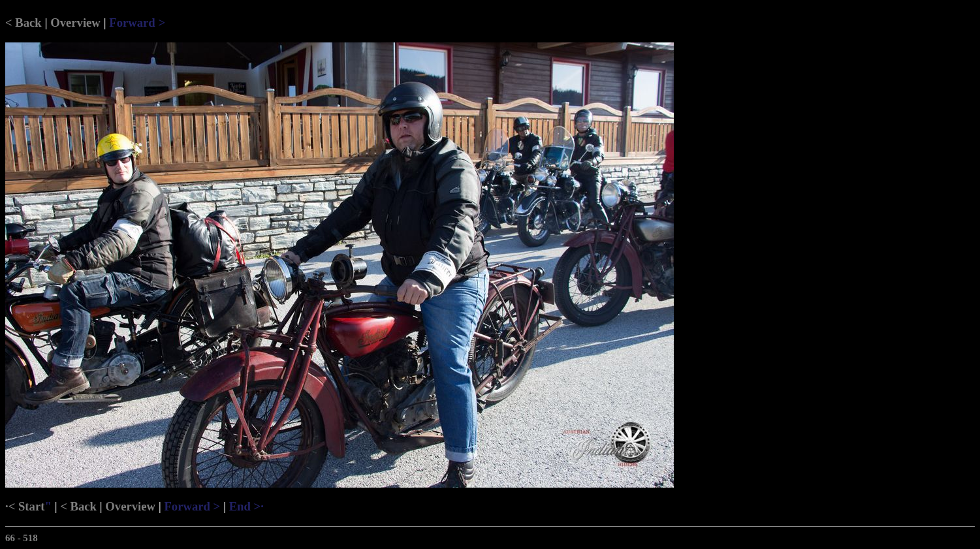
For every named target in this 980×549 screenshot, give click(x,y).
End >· (246, 506)
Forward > (137, 23)
